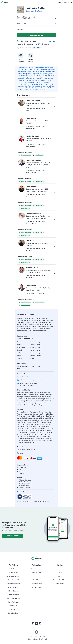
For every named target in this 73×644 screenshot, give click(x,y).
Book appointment (37, 35)
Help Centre (13, 609)
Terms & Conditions (60, 580)
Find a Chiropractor (13, 584)
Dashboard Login (37, 584)
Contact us (60, 576)
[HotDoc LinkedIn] (37, 623)
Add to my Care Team (34, 11)
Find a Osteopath (13, 595)
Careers (60, 573)
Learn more (53, 41)
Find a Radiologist (13, 602)
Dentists (36, 576)
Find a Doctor (13, 569)
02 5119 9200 (23, 82)
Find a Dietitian (13, 591)
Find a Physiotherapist (13, 576)
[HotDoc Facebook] (33, 623)
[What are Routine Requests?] (33, 152)
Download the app (13, 536)
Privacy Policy (60, 584)
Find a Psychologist (13, 587)
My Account (13, 606)
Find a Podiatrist (13, 580)
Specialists (37, 580)
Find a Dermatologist (13, 598)
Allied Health (36, 573)
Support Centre (36, 587)
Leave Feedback (13, 613)
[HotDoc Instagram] (40, 623)
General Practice (36, 569)
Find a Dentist (13, 573)
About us (60, 569)
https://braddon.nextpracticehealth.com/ (33, 380)
